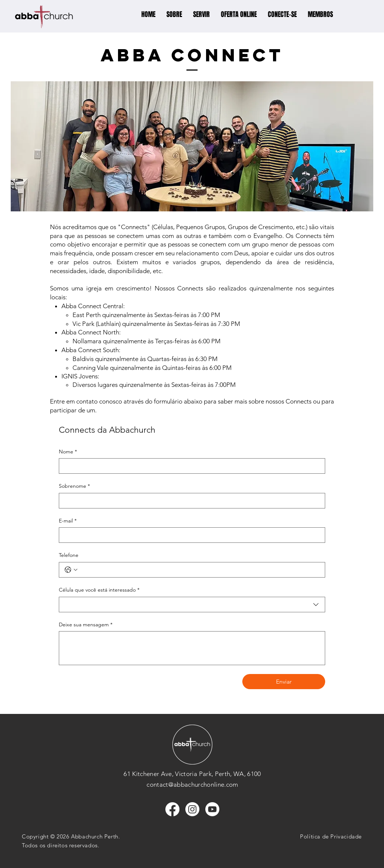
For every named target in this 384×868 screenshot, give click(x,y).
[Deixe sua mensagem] (192, 648)
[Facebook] (172, 809)
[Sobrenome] (190, 501)
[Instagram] (192, 809)
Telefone (69, 555)
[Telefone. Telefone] (199, 570)
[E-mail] (190, 535)
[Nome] (190, 466)
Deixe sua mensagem (86, 625)
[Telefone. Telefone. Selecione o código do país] (71, 570)
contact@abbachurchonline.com (192, 784)
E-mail (68, 521)
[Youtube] (212, 809)
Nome (68, 452)
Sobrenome (74, 486)
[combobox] (192, 605)
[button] (174, 15)
